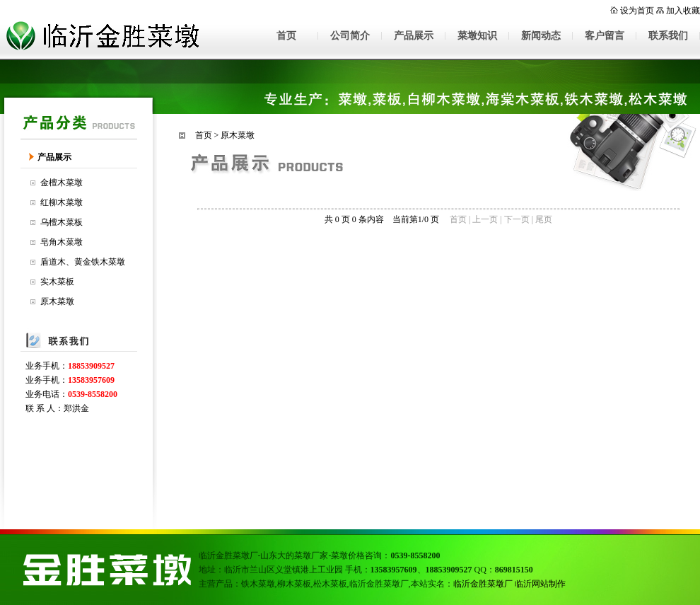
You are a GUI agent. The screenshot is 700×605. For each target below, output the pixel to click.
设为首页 (637, 11)
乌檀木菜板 (62, 222)
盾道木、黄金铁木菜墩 (83, 262)
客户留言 (605, 36)
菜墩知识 (477, 36)
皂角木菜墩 (62, 242)
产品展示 (414, 36)
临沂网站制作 (540, 584)
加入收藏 (683, 11)
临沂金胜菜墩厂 (483, 584)
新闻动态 (541, 36)
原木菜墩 (57, 301)
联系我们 (668, 36)
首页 (286, 36)
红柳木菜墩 (62, 202)
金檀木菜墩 (62, 183)
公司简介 (350, 36)
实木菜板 (57, 282)
